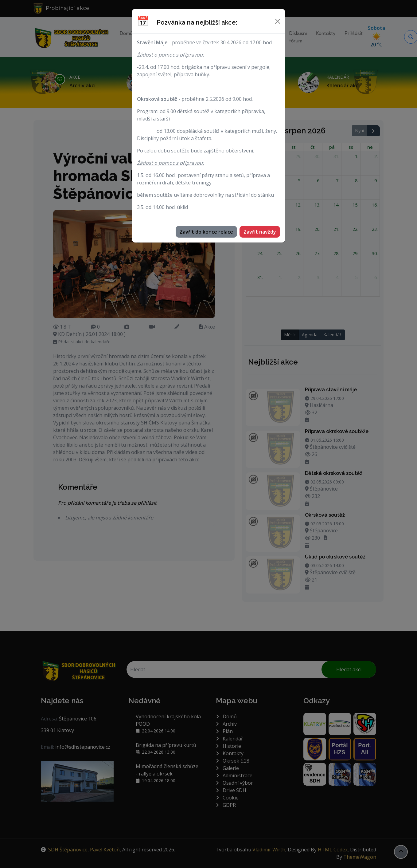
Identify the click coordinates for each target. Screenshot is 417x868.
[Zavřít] (278, 21)
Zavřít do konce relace (206, 232)
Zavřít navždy (260, 232)
